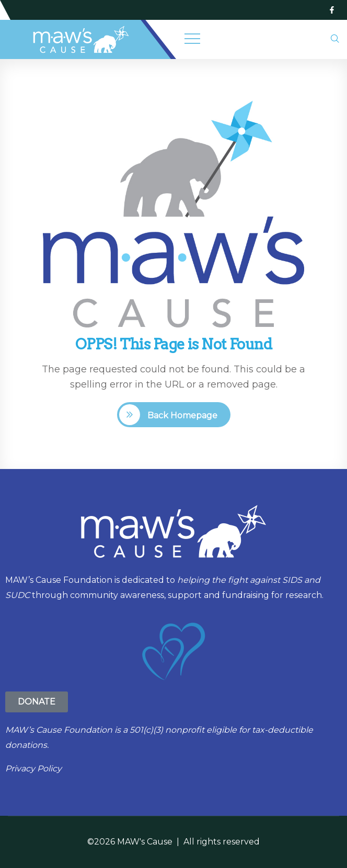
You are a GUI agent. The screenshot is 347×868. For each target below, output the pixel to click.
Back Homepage (181, 415)
